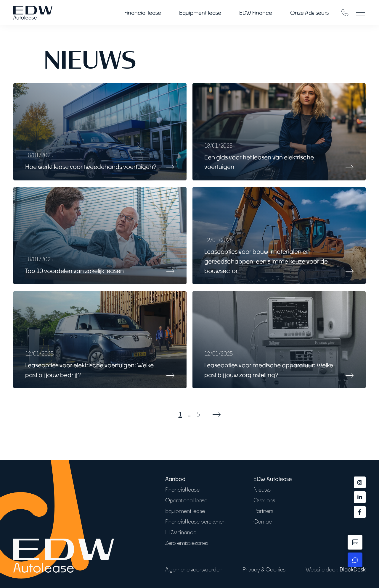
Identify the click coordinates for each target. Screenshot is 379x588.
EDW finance (181, 532)
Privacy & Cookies (264, 569)
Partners (263, 511)
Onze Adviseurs (309, 13)
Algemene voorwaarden (194, 569)
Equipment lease (200, 13)
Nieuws (262, 490)
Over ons (264, 500)
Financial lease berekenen (195, 521)
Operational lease (186, 500)
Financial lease (143, 13)
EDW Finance (256, 13)
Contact (264, 521)
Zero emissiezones (187, 543)
